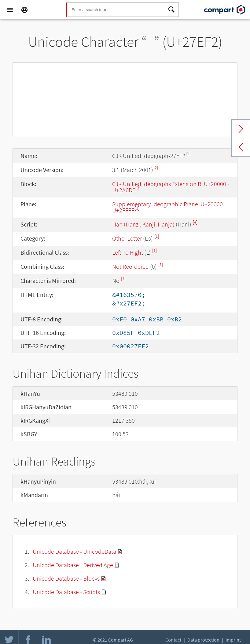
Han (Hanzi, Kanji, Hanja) (143, 224)
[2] (156, 168)
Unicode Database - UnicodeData (74, 551)
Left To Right (128, 252)
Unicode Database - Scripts (66, 592)
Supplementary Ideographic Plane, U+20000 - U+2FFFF (169, 207)
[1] (188, 154)
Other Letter (127, 238)
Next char (241, 129)
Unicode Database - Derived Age (73, 565)
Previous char (241, 147)
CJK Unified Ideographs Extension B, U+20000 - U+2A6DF (171, 187)
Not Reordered (131, 266)
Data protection (203, 640)
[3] (138, 188)
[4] (195, 222)
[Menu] (10, 10)
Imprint (233, 640)
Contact (173, 640)
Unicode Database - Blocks (66, 578)
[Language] (24, 10)
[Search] (171, 10)
